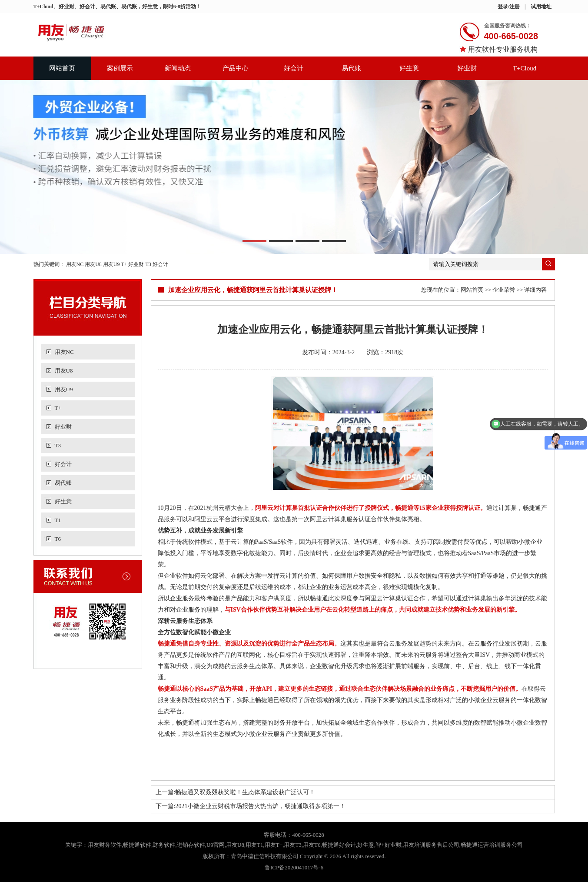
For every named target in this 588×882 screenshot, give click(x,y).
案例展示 (120, 68)
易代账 (351, 68)
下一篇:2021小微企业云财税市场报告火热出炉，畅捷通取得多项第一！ (251, 806)
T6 (58, 539)
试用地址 (541, 7)
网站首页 (62, 68)
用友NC (75, 264)
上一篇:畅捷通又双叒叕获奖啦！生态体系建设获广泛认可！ (236, 792)
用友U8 (93, 264)
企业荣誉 (504, 290)
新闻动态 (178, 68)
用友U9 (111, 264)
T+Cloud (525, 68)
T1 (58, 520)
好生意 (409, 68)
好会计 (294, 68)
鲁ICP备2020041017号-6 (294, 867)
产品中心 (236, 68)
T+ (124, 264)
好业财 (467, 68)
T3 (148, 264)
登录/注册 (509, 7)
